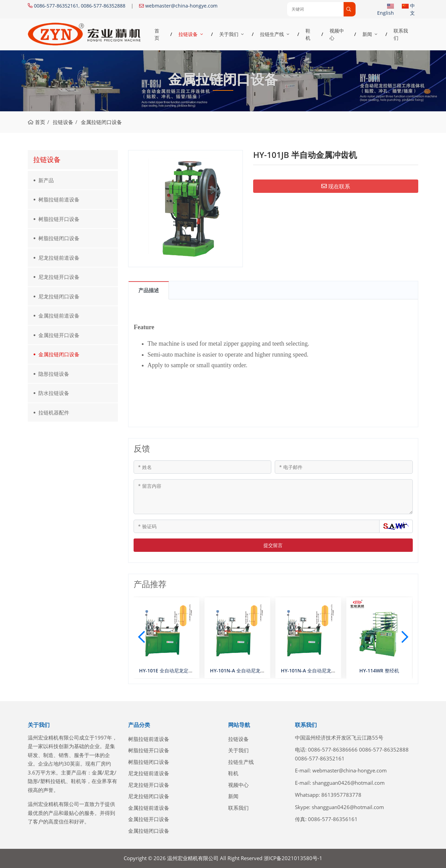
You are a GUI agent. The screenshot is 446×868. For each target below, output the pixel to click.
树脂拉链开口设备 (59, 219)
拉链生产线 (272, 34)
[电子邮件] (344, 467)
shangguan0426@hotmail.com (349, 783)
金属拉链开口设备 (59, 335)
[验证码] (257, 526)
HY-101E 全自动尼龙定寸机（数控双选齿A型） (189, 671)
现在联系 (336, 186)
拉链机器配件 (54, 412)
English (386, 13)
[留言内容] (273, 497)
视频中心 (337, 34)
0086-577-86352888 (384, 749)
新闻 (367, 34)
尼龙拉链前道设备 (59, 258)
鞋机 (308, 34)
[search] (350, 9)
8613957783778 (341, 795)
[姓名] (203, 467)
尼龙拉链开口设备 (59, 277)
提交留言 (273, 545)
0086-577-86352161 (320, 758)
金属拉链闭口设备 (59, 354)
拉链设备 (188, 34)
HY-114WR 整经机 (379, 671)
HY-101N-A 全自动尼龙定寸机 (313, 671)
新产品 (46, 180)
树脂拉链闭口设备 (59, 238)
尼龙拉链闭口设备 (59, 296)
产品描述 (149, 290)
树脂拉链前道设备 (59, 199)
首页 (157, 34)
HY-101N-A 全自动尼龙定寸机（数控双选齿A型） (263, 671)
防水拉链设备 (54, 393)
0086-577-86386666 (333, 749)
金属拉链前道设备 (59, 315)
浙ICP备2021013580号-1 (293, 858)
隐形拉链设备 (54, 374)
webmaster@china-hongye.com (181, 6)
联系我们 (401, 34)
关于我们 (229, 34)
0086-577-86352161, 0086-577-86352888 (80, 6)
